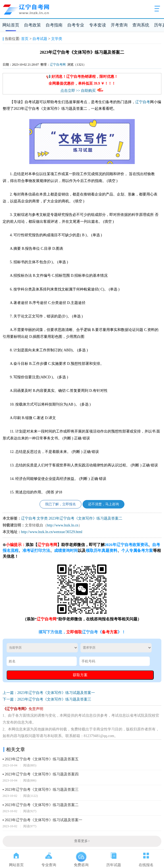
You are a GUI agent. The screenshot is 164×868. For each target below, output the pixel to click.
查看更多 (82, 841)
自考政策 (32, 25)
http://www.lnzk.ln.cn (63, 525)
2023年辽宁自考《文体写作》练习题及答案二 (85, 518)
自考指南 (54, 25)
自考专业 (76, 25)
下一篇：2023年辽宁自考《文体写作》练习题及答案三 (47, 699)
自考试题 (40, 39)
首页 (25, 39)
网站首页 (11, 25)
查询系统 (141, 25)
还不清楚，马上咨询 (103, 504)
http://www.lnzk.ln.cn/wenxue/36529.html (52, 532)
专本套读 (98, 25)
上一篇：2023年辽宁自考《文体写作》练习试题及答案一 (49, 693)
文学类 (57, 39)
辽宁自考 (143, 102)
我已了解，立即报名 (61, 504)
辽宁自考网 (58, 65)
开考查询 (119, 25)
